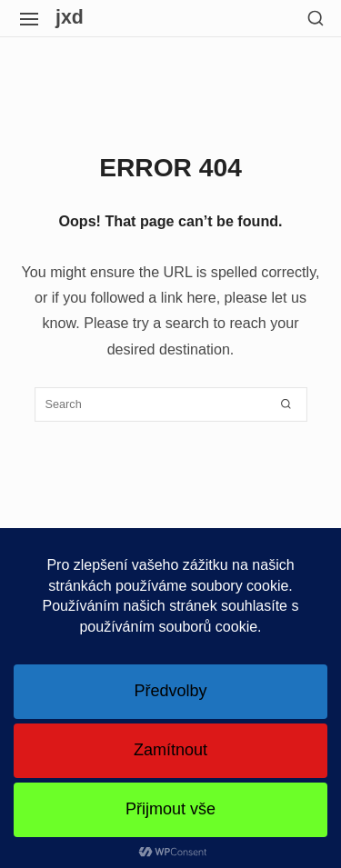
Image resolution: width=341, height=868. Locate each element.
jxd (70, 18)
